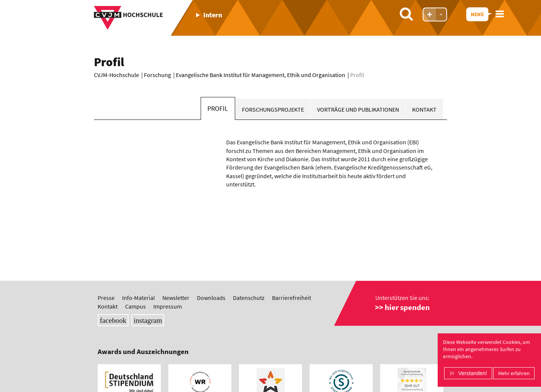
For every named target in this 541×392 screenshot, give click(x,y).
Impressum (168, 306)
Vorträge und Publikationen (358, 109)
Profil (218, 109)
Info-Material (138, 298)
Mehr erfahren (514, 373)
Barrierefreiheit (292, 298)
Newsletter (176, 298)
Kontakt (424, 109)
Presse (106, 298)
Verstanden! (473, 373)
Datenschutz (249, 298)
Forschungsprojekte (273, 109)
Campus (135, 306)
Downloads (211, 298)
